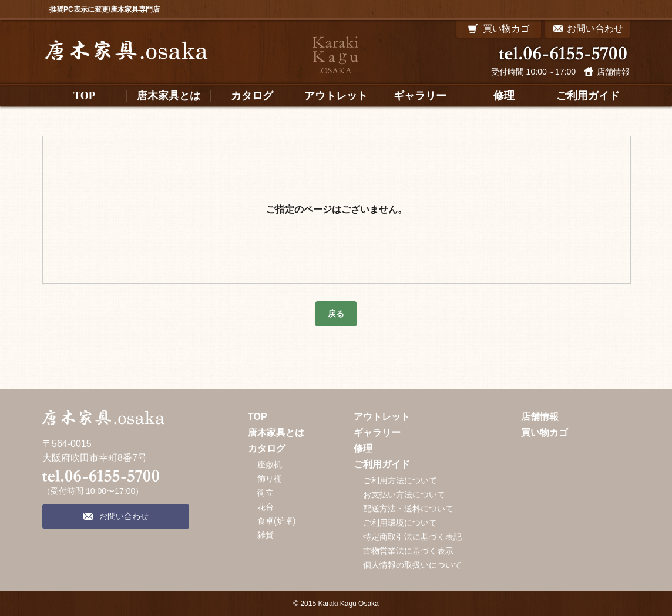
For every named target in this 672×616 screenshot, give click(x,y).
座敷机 (270, 464)
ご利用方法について (400, 480)
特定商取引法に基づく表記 (412, 537)
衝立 (266, 493)
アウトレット (382, 417)
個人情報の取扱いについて (412, 565)
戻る (336, 314)
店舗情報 (613, 72)
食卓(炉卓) (276, 521)
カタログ (267, 448)
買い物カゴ (545, 432)
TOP (258, 417)
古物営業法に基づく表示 (408, 551)
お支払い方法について (404, 494)
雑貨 (266, 535)
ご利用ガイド (382, 464)
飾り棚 (270, 479)
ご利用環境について (400, 523)
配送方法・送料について (408, 509)
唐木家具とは (276, 432)
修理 (363, 448)
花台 (266, 507)
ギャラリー (377, 432)
